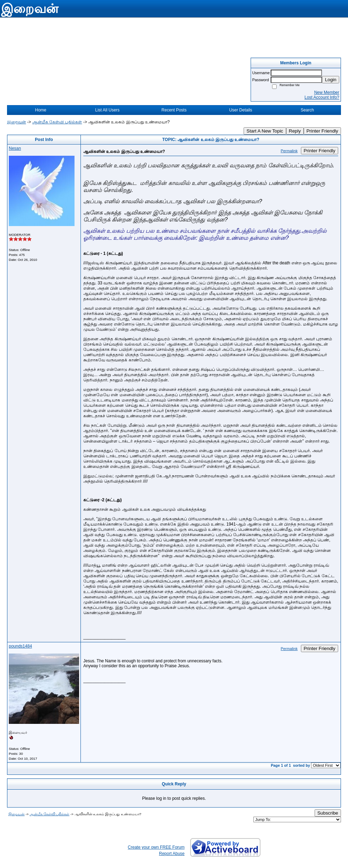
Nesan (15, 148)
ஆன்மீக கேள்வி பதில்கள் (57, 122)
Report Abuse (172, 854)
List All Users (107, 110)
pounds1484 (20, 646)
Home (41, 110)
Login (331, 80)
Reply (295, 131)
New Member (327, 92)
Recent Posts (174, 110)
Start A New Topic (265, 131)
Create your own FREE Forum (156, 847)
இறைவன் (17, 122)
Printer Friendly (322, 131)
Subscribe (328, 813)
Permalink (289, 151)
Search (307, 110)
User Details (241, 110)
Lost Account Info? (322, 97)
